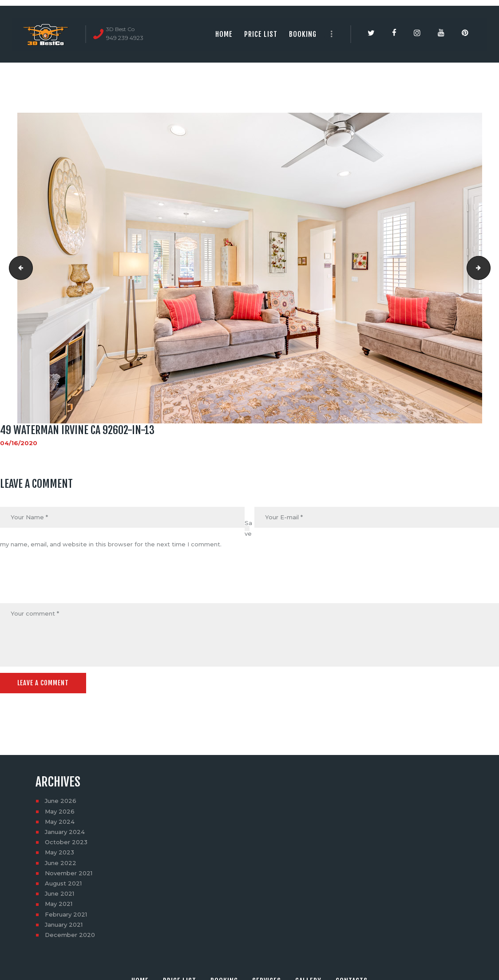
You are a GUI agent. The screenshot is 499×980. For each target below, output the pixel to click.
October (66, 842)
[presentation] (67, 582)
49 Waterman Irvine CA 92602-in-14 (487, 268)
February (66, 914)
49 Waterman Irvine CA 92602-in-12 (18, 268)
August (63, 883)
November (69, 873)
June (61, 801)
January (65, 832)
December (70, 935)
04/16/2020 (19, 443)
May (60, 811)
